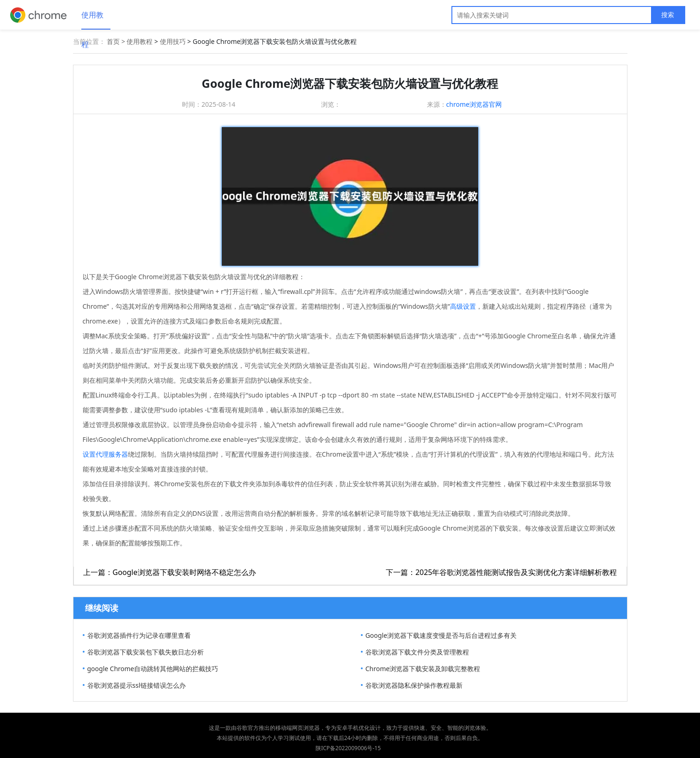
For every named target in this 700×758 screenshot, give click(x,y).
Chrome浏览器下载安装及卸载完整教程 (423, 669)
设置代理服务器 (105, 454)
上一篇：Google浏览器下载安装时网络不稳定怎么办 (170, 572)
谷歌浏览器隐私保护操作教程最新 (414, 685)
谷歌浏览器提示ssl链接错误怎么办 (137, 685)
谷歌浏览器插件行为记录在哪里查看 (139, 635)
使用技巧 (173, 41)
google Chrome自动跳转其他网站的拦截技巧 (153, 669)
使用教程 (92, 20)
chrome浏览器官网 (474, 104)
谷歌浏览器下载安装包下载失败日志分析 (146, 652)
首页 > (117, 41)
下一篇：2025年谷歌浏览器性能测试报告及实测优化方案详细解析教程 (502, 572)
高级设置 (463, 306)
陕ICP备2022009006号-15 (348, 748)
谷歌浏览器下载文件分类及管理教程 (417, 652)
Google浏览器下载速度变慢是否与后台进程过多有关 (441, 635)
